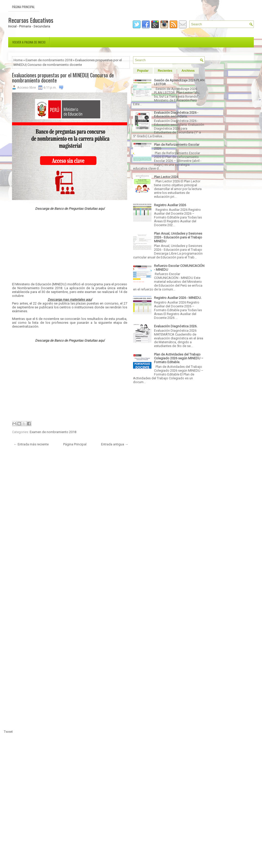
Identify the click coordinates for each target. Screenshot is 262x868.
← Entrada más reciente (31, 444)
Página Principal (23, 7)
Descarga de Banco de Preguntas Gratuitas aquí (70, 209)
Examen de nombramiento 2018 (49, 60)
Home (18, 60)
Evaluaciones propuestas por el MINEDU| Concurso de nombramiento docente (63, 78)
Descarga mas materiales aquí (70, 300)
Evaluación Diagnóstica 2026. (176, 326)
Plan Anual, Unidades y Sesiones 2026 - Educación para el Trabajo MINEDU (178, 237)
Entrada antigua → (115, 444)
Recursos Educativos (31, 20)
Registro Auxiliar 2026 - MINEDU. (178, 298)
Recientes (165, 71)
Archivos (188, 71)
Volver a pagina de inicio (29, 42)
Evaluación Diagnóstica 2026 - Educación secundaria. (176, 114)
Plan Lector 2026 (166, 177)
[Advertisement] (70, 246)
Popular (143, 71)
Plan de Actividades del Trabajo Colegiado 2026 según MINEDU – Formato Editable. (179, 358)
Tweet (8, 732)
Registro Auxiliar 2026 (170, 205)
